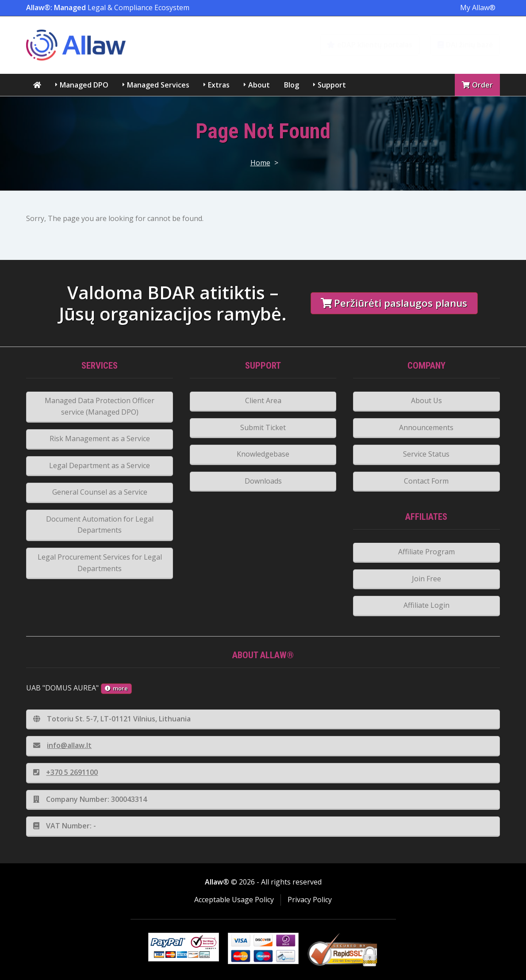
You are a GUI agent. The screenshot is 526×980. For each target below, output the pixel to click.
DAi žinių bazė (465, 45)
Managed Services (158, 85)
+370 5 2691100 (65, 772)
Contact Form (426, 481)
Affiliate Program (426, 552)
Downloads (263, 481)
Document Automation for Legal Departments (100, 525)
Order (477, 85)
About (259, 85)
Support (332, 85)
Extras (219, 85)
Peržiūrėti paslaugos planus (394, 303)
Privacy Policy (310, 900)
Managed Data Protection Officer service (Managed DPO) (100, 406)
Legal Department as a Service (100, 465)
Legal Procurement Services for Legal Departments (100, 563)
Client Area (263, 400)
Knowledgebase (263, 454)
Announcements (426, 427)
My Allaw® (478, 8)
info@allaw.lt (62, 745)
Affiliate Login (426, 605)
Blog (292, 85)
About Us (426, 400)
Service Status (426, 454)
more (116, 688)
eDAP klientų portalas (370, 45)
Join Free (426, 579)
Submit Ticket (263, 427)
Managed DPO (84, 85)
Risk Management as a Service (100, 439)
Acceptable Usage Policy (234, 900)
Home (260, 163)
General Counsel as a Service (100, 492)
